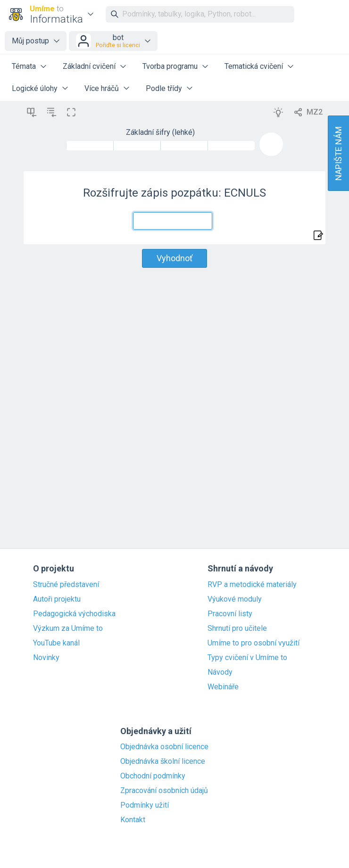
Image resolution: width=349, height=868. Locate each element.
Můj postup (30, 41)
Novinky (46, 658)
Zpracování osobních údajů (164, 791)
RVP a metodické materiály (252, 585)
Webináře (223, 687)
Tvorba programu (170, 66)
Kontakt (133, 820)
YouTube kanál (56, 643)
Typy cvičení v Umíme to (247, 658)
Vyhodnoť (174, 258)
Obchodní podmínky (153, 776)
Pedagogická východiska (74, 614)
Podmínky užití (145, 805)
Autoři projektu (57, 599)
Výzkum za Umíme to (68, 628)
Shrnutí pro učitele (237, 628)
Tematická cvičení (254, 66)
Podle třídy (164, 88)
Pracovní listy (230, 614)
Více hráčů (102, 88)
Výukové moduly (235, 599)
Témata (24, 66)
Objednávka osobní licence (164, 747)
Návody (220, 672)
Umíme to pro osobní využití (253, 643)
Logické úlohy (35, 88)
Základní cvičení (89, 66)
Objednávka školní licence (163, 761)
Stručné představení (66, 585)
